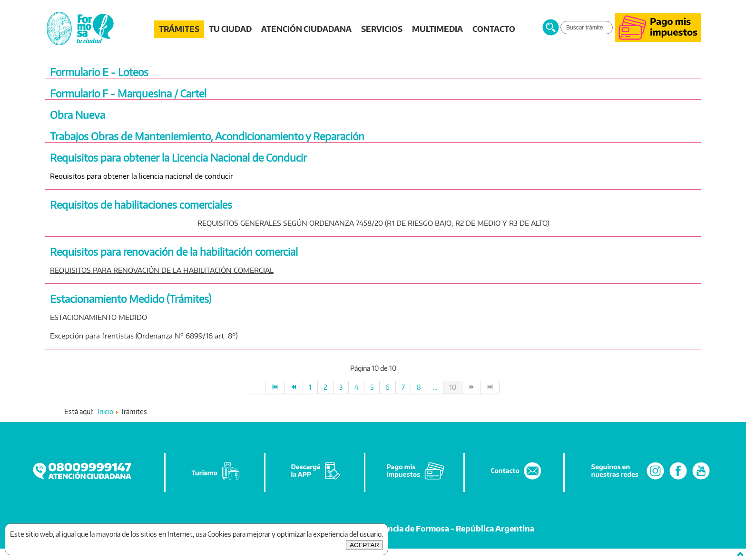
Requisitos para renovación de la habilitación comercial (174, 252)
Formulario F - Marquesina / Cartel (128, 93)
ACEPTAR (364, 545)
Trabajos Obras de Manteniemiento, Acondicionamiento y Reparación (207, 136)
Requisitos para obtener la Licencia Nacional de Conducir (178, 158)
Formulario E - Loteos (99, 72)
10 (453, 387)
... (435, 387)
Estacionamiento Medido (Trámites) (131, 299)
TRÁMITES (179, 29)
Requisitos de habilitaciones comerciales (141, 205)
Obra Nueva (78, 115)
